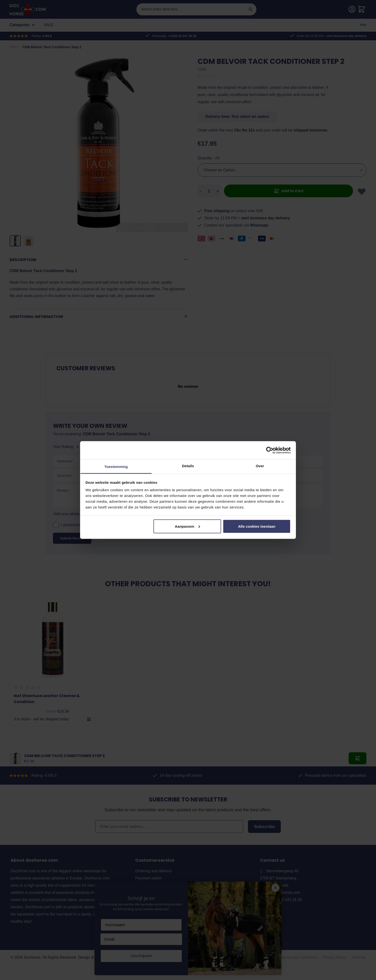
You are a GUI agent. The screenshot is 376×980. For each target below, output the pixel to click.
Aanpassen (187, 526)
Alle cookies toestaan (257, 526)
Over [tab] (260, 466)
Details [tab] (188, 466)
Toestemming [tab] (116, 467)
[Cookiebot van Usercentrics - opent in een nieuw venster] (270, 450)
